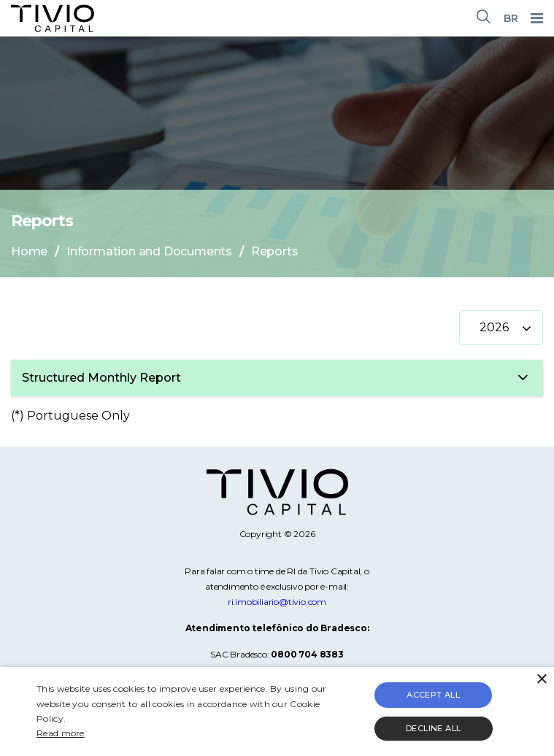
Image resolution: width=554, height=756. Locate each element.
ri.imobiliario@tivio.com (277, 602)
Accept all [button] (433, 695)
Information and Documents (149, 251)
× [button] (541, 680)
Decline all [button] (433, 728)
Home (29, 251)
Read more (61, 733)
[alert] (277, 711)
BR (511, 18)
